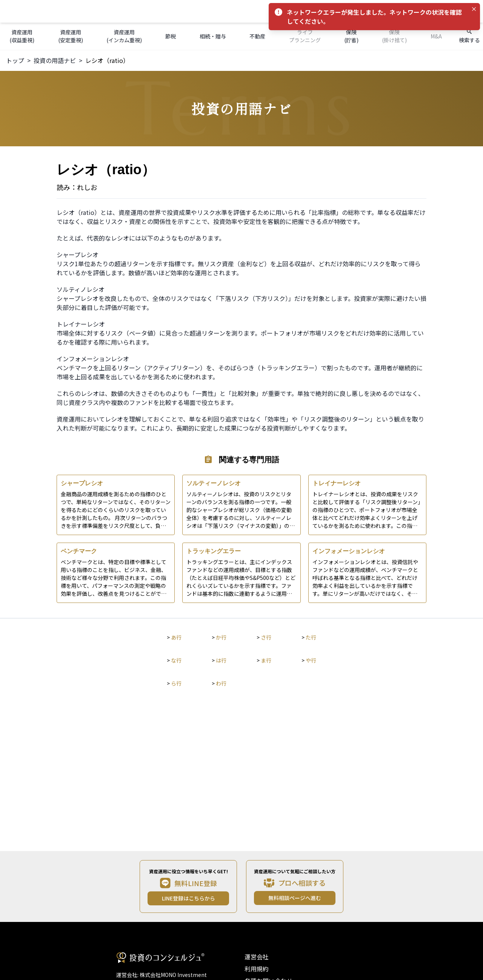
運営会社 (257, 957)
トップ (15, 60)
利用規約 (257, 969)
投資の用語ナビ (55, 60)
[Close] (474, 9)
